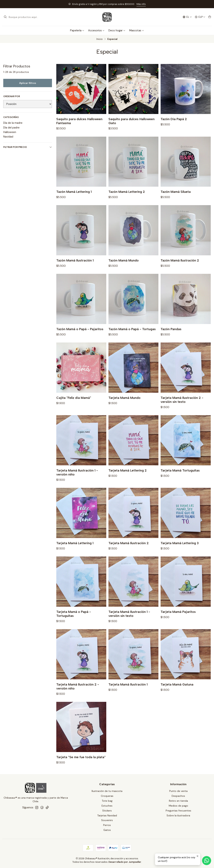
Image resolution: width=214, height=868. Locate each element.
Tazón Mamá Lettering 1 (74, 199)
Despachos (178, 796)
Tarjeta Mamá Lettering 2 (128, 478)
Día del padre (11, 128)
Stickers (107, 811)
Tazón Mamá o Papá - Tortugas (132, 337)
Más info (141, 4)
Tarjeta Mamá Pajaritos (178, 619)
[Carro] (210, 17)
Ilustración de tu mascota (107, 791)
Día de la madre (13, 123)
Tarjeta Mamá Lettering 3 (180, 551)
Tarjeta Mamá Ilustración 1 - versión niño (77, 480)
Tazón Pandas (171, 337)
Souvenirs (107, 820)
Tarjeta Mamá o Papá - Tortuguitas (74, 621)
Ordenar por (12, 96)
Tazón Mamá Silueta (176, 199)
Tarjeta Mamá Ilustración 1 (128, 692)
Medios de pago (178, 806)
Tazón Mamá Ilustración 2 (180, 268)
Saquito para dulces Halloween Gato (132, 121)
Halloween (10, 132)
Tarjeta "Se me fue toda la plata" (81, 765)
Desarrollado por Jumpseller (125, 862)
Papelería (77, 30)
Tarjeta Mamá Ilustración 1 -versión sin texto (129, 621)
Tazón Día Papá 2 (174, 119)
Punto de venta (178, 791)
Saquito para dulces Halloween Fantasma (79, 121)
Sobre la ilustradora (178, 815)
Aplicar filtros (28, 83)
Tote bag (107, 801)
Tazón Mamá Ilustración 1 (75, 268)
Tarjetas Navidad (107, 815)
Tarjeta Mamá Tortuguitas (180, 478)
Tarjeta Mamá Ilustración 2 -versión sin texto (182, 407)
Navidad (8, 137)
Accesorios (96, 30)
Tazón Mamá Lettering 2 (127, 199)
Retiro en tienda (178, 801)
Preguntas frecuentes (178, 811)
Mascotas (137, 30)
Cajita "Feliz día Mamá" (74, 405)
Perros (107, 825)
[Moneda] (200, 17)
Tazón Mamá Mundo (124, 268)
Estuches (107, 806)
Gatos (107, 830)
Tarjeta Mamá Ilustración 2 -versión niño (78, 694)
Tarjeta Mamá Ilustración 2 (129, 551)
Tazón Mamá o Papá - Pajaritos (80, 337)
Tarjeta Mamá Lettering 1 (75, 551)
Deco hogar (117, 30)
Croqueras (107, 796)
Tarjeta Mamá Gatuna (177, 692)
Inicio (100, 39)
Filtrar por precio (28, 147)
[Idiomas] (187, 17)
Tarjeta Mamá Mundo (124, 405)
